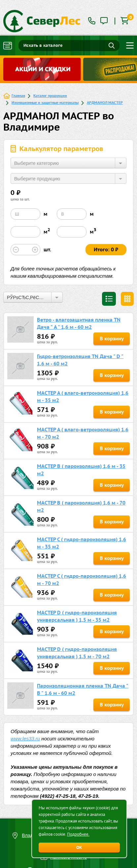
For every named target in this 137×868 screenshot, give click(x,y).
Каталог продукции (50, 95)
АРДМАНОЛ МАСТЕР (105, 102)
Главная (18, 95)
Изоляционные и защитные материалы (45, 102)
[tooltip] (104, 21)
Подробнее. (78, 834)
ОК (79, 847)
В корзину (112, 339)
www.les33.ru (25, 739)
